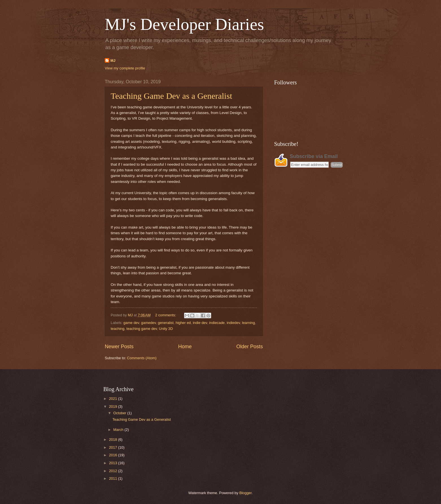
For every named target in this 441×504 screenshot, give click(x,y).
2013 (113, 463)
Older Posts (250, 347)
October (120, 413)
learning (248, 323)
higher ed (183, 323)
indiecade (217, 323)
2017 (113, 447)
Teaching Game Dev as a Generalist (171, 96)
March (119, 430)
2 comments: (166, 315)
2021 (113, 399)
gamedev (149, 323)
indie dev (200, 323)
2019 (113, 407)
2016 (113, 455)
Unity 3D (166, 329)
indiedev (233, 323)
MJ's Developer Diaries (184, 24)
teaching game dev (142, 329)
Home (185, 347)
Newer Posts (119, 347)
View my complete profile (125, 68)
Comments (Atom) (142, 358)
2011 (113, 478)
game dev (131, 323)
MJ (113, 61)
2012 (113, 471)
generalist (166, 323)
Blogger (246, 493)
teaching (118, 329)
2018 (113, 440)
